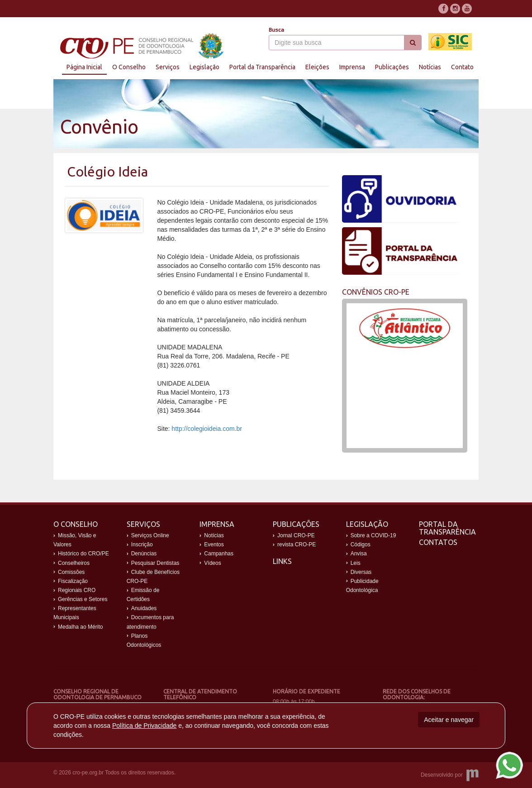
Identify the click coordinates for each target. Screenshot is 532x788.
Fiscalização (73, 581)
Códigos (361, 544)
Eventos (214, 544)
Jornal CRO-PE (296, 535)
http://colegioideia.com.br (207, 429)
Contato (462, 67)
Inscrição (142, 544)
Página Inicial (84, 67)
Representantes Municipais (75, 613)
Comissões (71, 572)
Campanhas (219, 554)
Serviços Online (150, 535)
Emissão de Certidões (143, 595)
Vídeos (212, 563)
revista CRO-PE (297, 544)
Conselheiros (74, 563)
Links (282, 561)
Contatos (438, 542)
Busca (276, 30)
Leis (356, 563)
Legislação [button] (204, 67)
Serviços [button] (168, 67)
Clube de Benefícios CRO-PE (153, 577)
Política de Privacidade (144, 726)
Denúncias (144, 554)
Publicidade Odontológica (362, 586)
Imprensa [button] (352, 67)
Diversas (361, 572)
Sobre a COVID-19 (373, 535)
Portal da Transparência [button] (262, 67)
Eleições (317, 67)
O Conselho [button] (129, 67)
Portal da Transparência (447, 528)
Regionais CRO (77, 590)
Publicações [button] (392, 67)
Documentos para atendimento (150, 622)
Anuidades (144, 608)
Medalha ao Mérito (80, 627)
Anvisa (359, 554)
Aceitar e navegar (449, 720)
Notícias (430, 67)
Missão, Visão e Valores (75, 540)
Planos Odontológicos (144, 640)
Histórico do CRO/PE (83, 554)
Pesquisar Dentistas (155, 563)
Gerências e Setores (83, 599)
